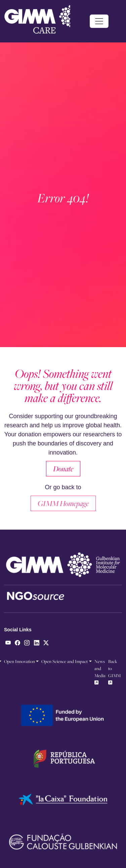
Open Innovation (19, 661)
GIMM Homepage (63, 503)
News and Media (100, 672)
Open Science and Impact (65, 661)
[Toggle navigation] (99, 21)
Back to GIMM (114, 672)
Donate (63, 469)
